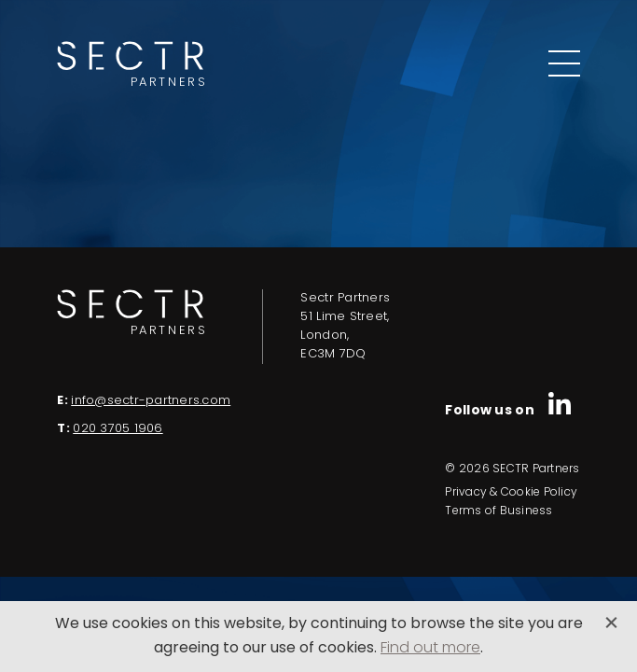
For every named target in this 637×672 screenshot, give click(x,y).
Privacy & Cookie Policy (511, 493)
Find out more (430, 649)
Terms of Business (499, 511)
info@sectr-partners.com (151, 401)
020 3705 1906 (118, 429)
